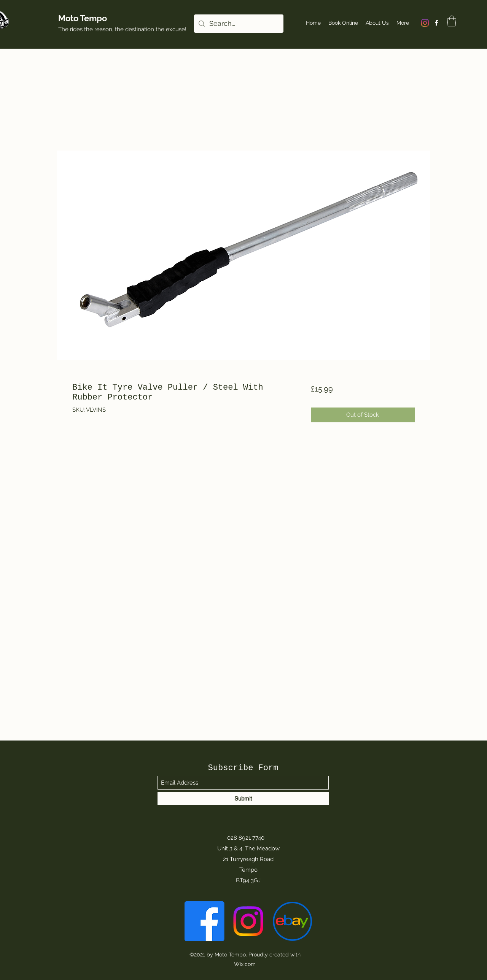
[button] (452, 21)
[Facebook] (436, 23)
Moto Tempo (83, 18)
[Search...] (238, 24)
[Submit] (243, 798)
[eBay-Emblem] (292, 921)
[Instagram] (425, 23)
